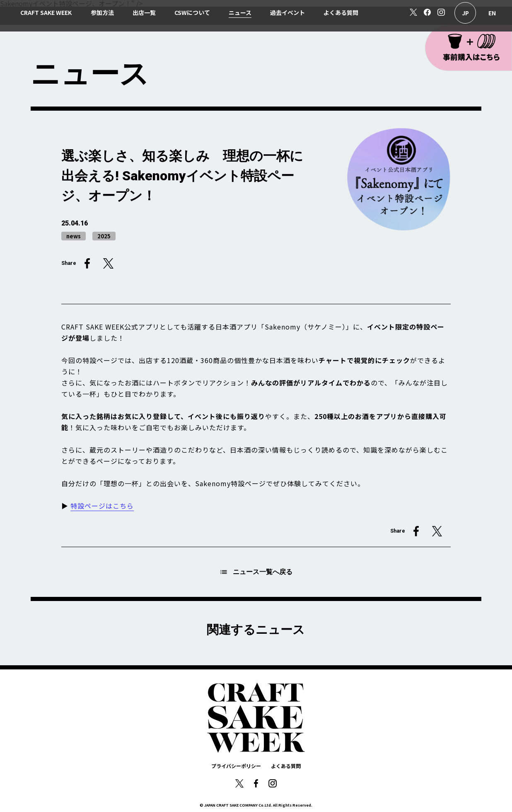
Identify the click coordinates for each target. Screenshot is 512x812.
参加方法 (102, 12)
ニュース (240, 12)
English (492, 13)
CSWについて (192, 12)
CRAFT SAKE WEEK (46, 12)
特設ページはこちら (102, 506)
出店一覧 (144, 12)
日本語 (465, 13)
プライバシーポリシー (236, 766)
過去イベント (287, 12)
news (74, 236)
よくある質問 (341, 12)
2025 (104, 236)
